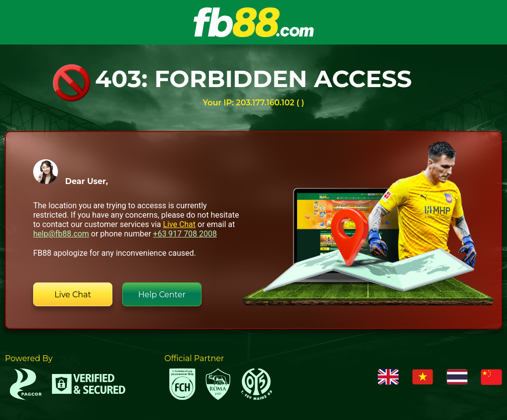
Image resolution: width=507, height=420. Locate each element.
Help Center (162, 295)
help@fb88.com (61, 234)
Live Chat (179, 224)
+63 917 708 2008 (185, 234)
